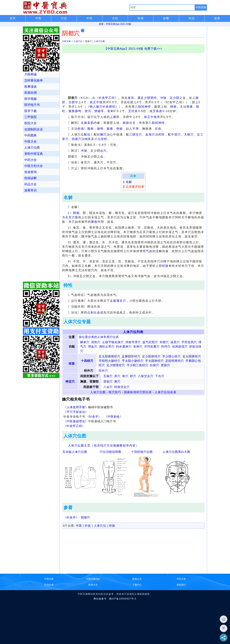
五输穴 (108, 376)
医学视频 (31, 99)
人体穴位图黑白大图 (176, 452)
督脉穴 (166, 365)
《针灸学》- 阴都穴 (77, 517)
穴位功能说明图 (111, 452)
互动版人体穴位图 (75, 452)
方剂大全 (49, 585)
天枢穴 (189, 134)
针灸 (88, 526)
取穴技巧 (115, 392)
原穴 (117, 376)
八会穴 (108, 387)
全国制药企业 (34, 129)
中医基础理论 (76, 421)
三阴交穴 (136, 134)
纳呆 (88, 139)
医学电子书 (32, 105)
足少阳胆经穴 (151, 356)
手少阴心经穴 (171, 356)
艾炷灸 (133, 111)
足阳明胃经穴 (175, 361)
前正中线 (96, 102)
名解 (129, 182)
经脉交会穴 (122, 387)
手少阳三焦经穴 (138, 365)
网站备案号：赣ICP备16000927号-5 (115, 599)
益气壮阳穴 (150, 342)
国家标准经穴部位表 (138, 392)
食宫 (131, 98)
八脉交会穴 (146, 376)
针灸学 (94, 417)
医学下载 (31, 111)
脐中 (75, 102)
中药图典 (31, 135)
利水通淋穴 (124, 347)
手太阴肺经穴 (154, 361)
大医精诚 (31, 74)
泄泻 (88, 111)
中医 (79, 526)
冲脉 (163, 98)
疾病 (81, 129)
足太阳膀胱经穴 (109, 356)
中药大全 (31, 160)
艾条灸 (158, 111)
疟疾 (158, 129)
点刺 (91, 312)
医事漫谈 (31, 87)
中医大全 (31, 141)
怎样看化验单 (34, 80)
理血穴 (93, 347)
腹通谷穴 (120, 301)
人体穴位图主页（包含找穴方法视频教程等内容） (103, 445)
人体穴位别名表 (166, 392)
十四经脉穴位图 (142, 452)
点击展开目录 (135, 187)
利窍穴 (166, 347)
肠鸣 (78, 111)
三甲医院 (31, 117)
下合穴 (160, 376)
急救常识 (31, 190)
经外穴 (103, 371)
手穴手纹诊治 (76, 412)
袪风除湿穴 (180, 347)
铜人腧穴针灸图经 (103, 107)
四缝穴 (77, 139)
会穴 (103, 151)
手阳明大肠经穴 (109, 361)
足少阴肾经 (149, 98)
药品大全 (31, 184)
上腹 (113, 117)
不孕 (136, 129)
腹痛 (110, 129)
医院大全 (31, 123)
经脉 (165, 266)
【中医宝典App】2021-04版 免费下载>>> (133, 49)
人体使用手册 (76, 407)
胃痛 (190, 107)
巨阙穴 (102, 134)
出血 (97, 312)
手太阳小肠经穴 (133, 361)
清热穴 (96, 342)
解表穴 (85, 342)
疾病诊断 (31, 178)
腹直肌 (89, 123)
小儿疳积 (101, 139)
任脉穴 (155, 365)
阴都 (76, 213)
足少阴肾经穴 (116, 365)
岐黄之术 (137, 579)
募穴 (117, 381)
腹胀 (72, 111)
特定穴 (70, 381)
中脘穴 (176, 134)
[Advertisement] (133, 74)
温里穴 (175, 342)
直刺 (110, 111)
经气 (146, 251)
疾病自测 (31, 93)
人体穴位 (78, 41)
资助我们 (181, 585)
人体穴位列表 (133, 332)
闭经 (161, 134)
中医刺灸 (114, 417)
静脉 (174, 107)
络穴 (125, 376)
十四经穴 (87, 361)
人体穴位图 (99, 41)
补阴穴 (164, 342)
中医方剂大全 (34, 166)
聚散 (94, 222)
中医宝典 (66, 41)
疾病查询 (31, 172)
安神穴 (138, 347)
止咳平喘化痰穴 (113, 342)
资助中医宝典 (34, 154)
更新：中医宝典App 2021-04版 (115, 24)
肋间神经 (144, 107)
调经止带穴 (107, 347)
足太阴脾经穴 (192, 356)
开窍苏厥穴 (152, 347)
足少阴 (175, 98)
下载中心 (137, 585)
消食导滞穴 (133, 342)
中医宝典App (93, 579)
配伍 (87, 134)
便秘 (98, 111)
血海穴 (150, 134)
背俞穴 (108, 381)
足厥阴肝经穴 (131, 356)
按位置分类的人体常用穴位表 (99, 337)
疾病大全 (93, 585)
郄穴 (133, 376)
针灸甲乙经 (107, 98)
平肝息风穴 (189, 342)
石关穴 (70, 217)
